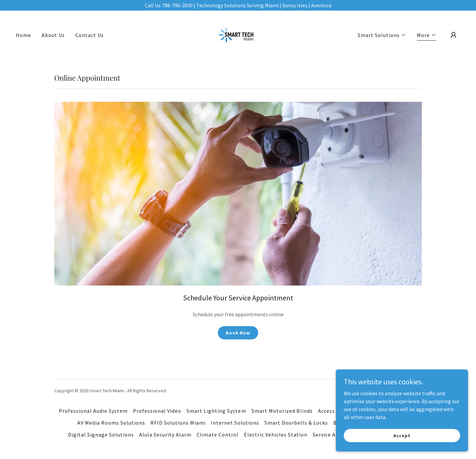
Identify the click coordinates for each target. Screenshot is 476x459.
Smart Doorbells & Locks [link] (296, 423)
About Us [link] (53, 35)
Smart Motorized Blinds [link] (282, 411)
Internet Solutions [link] (235, 423)
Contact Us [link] (90, 35)
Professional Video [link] (157, 411)
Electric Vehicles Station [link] (276, 435)
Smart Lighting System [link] (216, 411)
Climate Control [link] (218, 435)
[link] (238, 34)
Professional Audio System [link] (93, 411)
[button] (382, 35)
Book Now (238, 333)
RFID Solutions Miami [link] (178, 423)
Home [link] (23, 35)
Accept (402, 435)
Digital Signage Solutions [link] (101, 435)
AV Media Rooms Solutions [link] (111, 423)
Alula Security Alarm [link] (165, 435)
